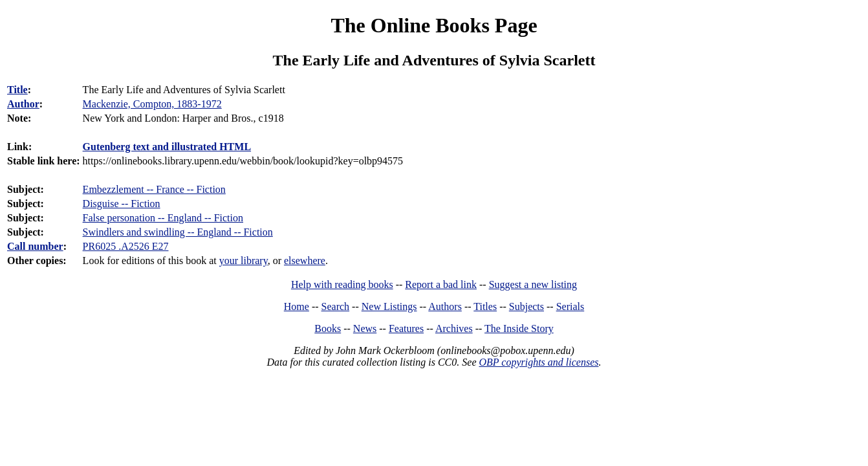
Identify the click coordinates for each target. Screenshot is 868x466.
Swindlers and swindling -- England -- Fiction (178, 232)
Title (17, 90)
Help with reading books (342, 284)
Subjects (526, 306)
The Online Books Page (434, 25)
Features (406, 328)
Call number (35, 246)
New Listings (389, 306)
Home (297, 306)
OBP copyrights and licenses (538, 362)
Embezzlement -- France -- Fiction (154, 189)
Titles (485, 306)
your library (244, 261)
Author (23, 104)
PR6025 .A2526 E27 (126, 246)
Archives (454, 328)
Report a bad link (441, 284)
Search (336, 306)
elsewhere (305, 261)
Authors (445, 306)
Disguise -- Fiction (122, 204)
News (365, 328)
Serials (570, 306)
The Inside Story (519, 328)
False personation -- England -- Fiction (163, 218)
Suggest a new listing (533, 284)
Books (328, 328)
